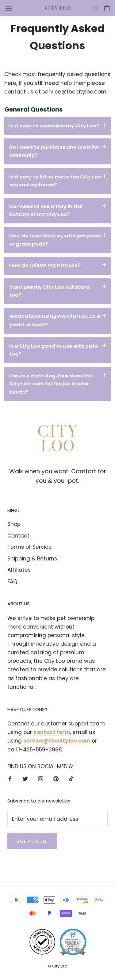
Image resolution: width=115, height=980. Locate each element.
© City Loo (58, 966)
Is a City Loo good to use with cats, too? (54, 350)
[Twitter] (25, 778)
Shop (14, 524)
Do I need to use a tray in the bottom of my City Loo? (46, 210)
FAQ (12, 582)
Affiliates (19, 570)
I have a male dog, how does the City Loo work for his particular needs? (51, 384)
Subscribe (32, 841)
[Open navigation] (9, 8)
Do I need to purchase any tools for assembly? (54, 151)
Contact (18, 536)
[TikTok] (71, 778)
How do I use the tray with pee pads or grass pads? (55, 240)
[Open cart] (107, 8)
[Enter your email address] (57, 819)
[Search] (96, 8)
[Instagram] (41, 778)
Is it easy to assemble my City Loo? (54, 126)
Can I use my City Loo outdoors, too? (50, 291)
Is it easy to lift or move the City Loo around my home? (55, 181)
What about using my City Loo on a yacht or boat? (55, 320)
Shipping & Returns (32, 559)
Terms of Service (30, 547)
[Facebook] (10, 778)
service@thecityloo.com (74, 92)
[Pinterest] (56, 778)
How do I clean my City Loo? (45, 265)
